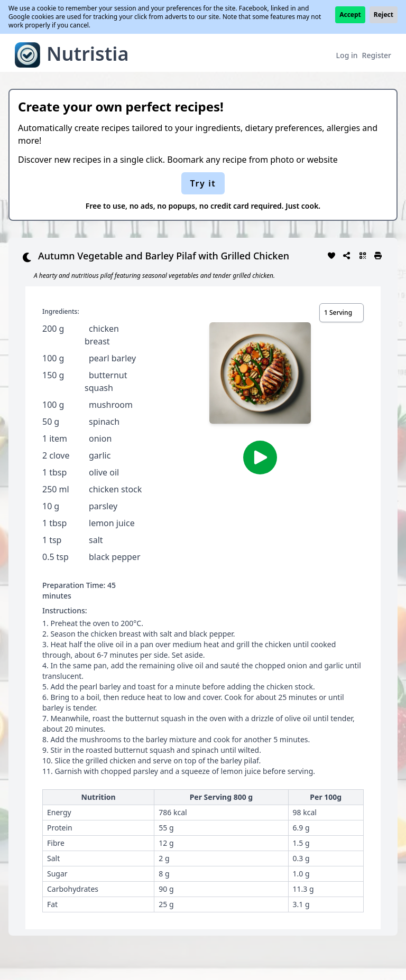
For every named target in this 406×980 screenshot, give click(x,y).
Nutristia (88, 54)
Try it (203, 183)
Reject (384, 15)
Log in (347, 55)
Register (377, 55)
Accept (350, 15)
